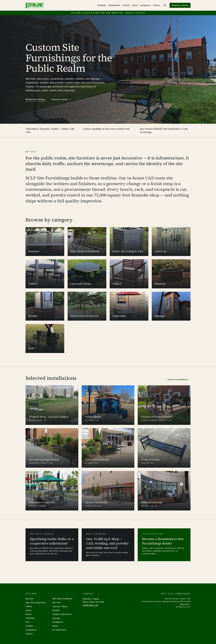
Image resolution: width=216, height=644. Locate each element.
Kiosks (28, 614)
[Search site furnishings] (165, 5)
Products (102, 5)
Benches (30, 599)
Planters (56, 610)
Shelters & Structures (62, 614)
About (135, 5)
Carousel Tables (60, 606)
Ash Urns (56, 603)
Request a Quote (180, 5)
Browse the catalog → (36, 99)
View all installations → (179, 379)
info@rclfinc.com (90, 605)
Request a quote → (61, 99)
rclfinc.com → (185, 604)
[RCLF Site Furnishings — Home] (35, 5)
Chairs (28, 610)
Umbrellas (30, 618)
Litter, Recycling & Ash (36, 603)
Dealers (157, 5)
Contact (29, 634)
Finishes (126, 5)
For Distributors (59, 630)
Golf (27, 622)
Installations (114, 5)
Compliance (145, 5)
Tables (29, 606)
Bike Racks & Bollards (62, 599)
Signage (56, 618)
